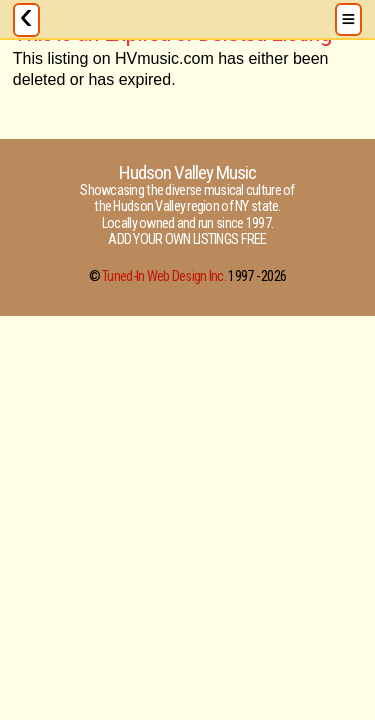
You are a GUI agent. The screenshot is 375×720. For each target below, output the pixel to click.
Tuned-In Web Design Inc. (164, 276)
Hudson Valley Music (188, 172)
